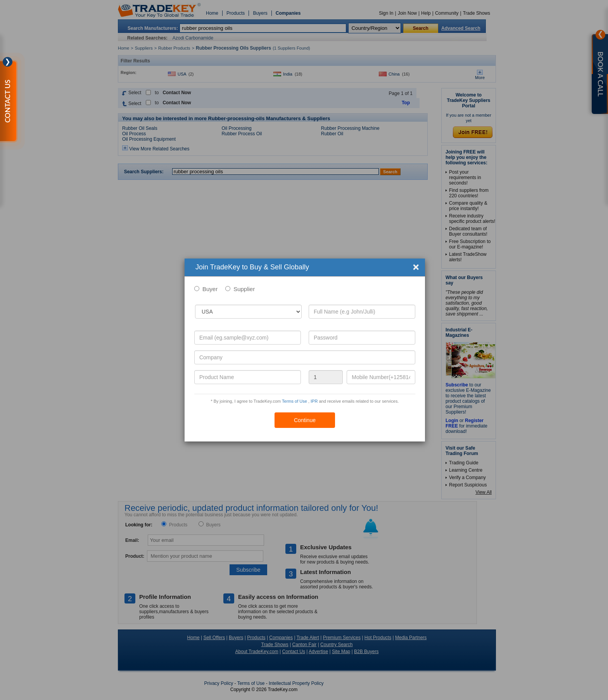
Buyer (210, 289)
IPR (314, 401)
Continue (305, 420)
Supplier (244, 289)
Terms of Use (294, 401)
